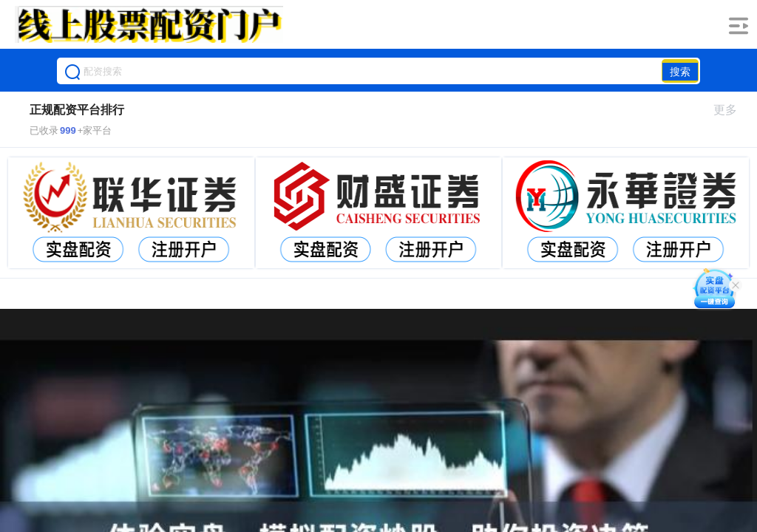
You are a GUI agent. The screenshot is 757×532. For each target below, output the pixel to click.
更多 (731, 110)
